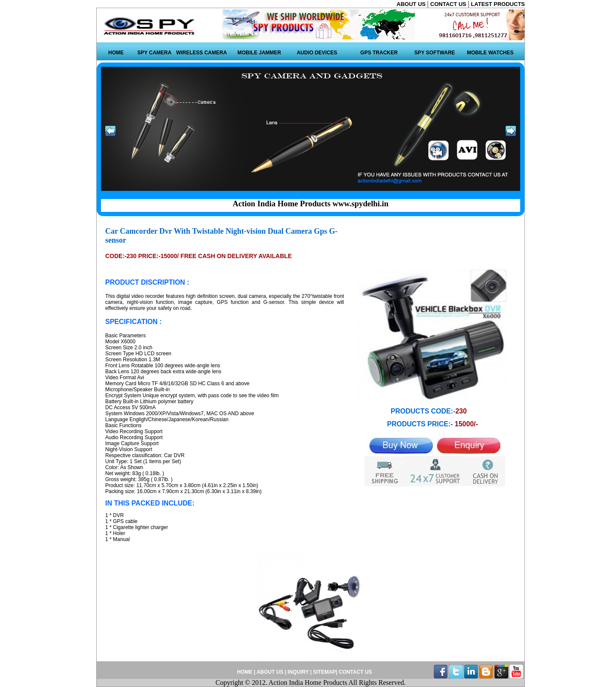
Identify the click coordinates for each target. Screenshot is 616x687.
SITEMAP (324, 672)
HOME (116, 53)
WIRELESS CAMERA (202, 53)
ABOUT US (412, 4)
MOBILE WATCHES (490, 53)
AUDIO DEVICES (317, 53)
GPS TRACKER (379, 53)
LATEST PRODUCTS (498, 4)
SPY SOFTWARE (434, 53)
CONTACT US (449, 4)
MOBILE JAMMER (259, 53)
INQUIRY (298, 672)
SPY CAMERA (154, 53)
